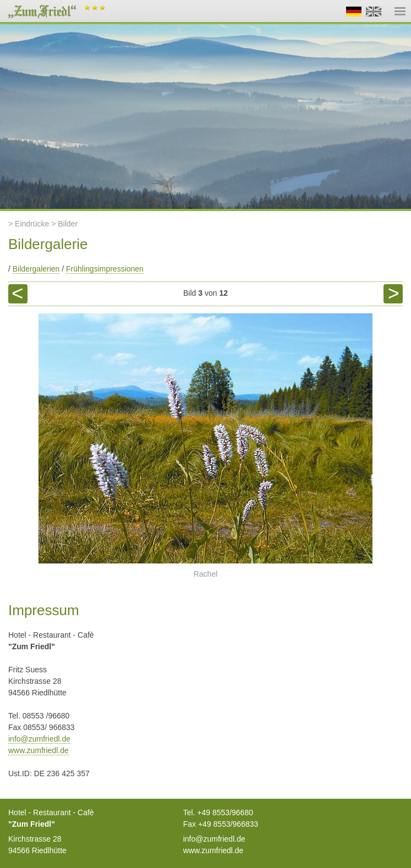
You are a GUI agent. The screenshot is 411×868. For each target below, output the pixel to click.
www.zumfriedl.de (39, 750)
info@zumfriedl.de (39, 739)
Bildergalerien (36, 269)
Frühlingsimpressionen (105, 269)
